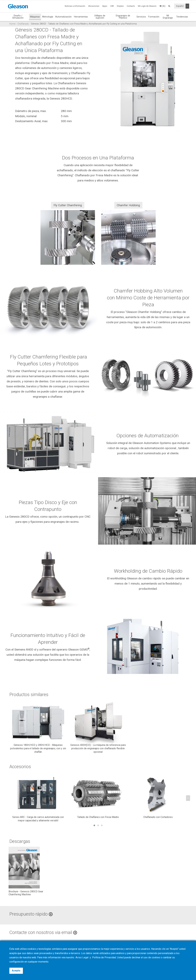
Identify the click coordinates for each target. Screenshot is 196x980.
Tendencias (182, 17)
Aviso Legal (82, 957)
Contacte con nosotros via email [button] (43, 932)
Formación (154, 17)
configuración (17, 962)
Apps (105, 6)
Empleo (120, 6)
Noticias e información (75, 6)
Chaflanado (23, 24)
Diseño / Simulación (18, 17)
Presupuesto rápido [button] (31, 914)
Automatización (63, 17)
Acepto (16, 971)
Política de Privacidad (104, 957)
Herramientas (81, 17)
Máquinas (35, 17)
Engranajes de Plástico (123, 17)
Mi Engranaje (168, 17)
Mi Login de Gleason (147, 6)
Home (12, 24)
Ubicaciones (94, 6)
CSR (112, 6)
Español (180, 6)
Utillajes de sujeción (100, 17)
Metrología (48, 17)
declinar (136, 957)
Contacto (131, 6)
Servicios (141, 17)
